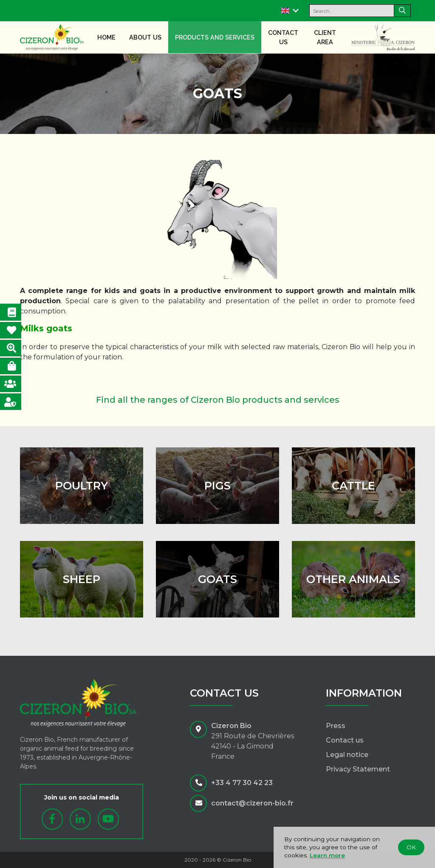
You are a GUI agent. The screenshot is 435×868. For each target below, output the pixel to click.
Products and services (215, 37)
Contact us (283, 37)
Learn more (327, 855)
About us (145, 37)
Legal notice (347, 755)
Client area (325, 37)
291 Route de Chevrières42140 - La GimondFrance (253, 746)
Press (336, 726)
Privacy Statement (358, 769)
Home (106, 37)
